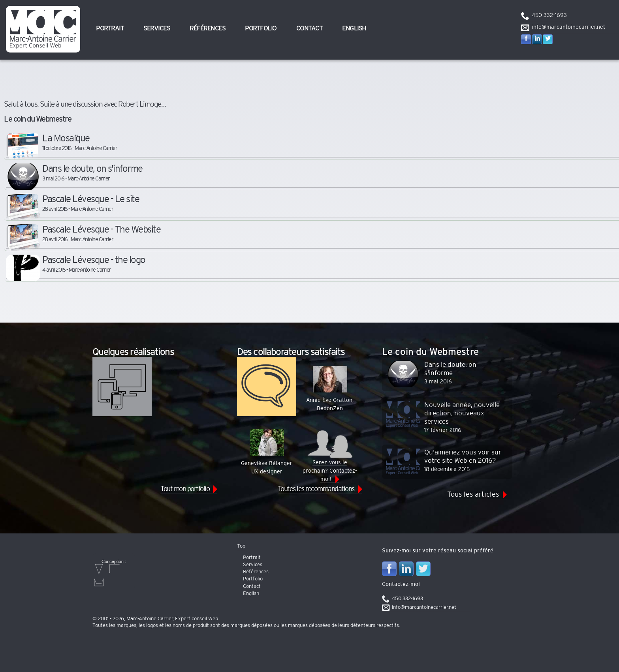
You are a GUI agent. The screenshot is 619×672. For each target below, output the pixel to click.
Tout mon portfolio (185, 489)
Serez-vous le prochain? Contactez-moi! (330, 456)
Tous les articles (473, 495)
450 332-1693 (549, 15)
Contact (309, 28)
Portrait (110, 28)
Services (157, 28)
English (354, 28)
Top (241, 546)
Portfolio (261, 28)
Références (207, 28)
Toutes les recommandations (316, 489)
